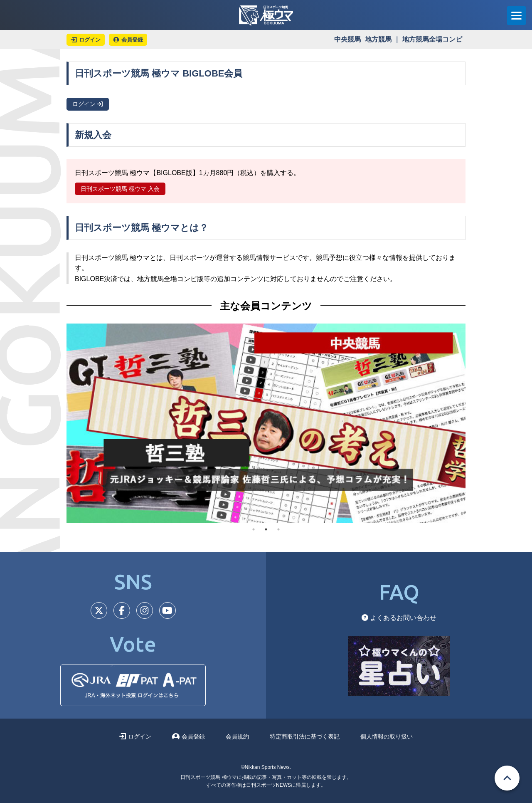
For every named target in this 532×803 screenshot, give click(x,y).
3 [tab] (278, 529)
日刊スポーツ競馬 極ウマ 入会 (120, 189)
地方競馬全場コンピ (432, 39)
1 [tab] (254, 529)
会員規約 (237, 736)
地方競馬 (378, 39)
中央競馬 (347, 39)
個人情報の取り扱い (387, 736)
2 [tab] (266, 529)
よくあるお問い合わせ (399, 618)
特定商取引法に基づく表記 (305, 736)
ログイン (88, 104)
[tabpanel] (266, 423)
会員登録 (188, 736)
